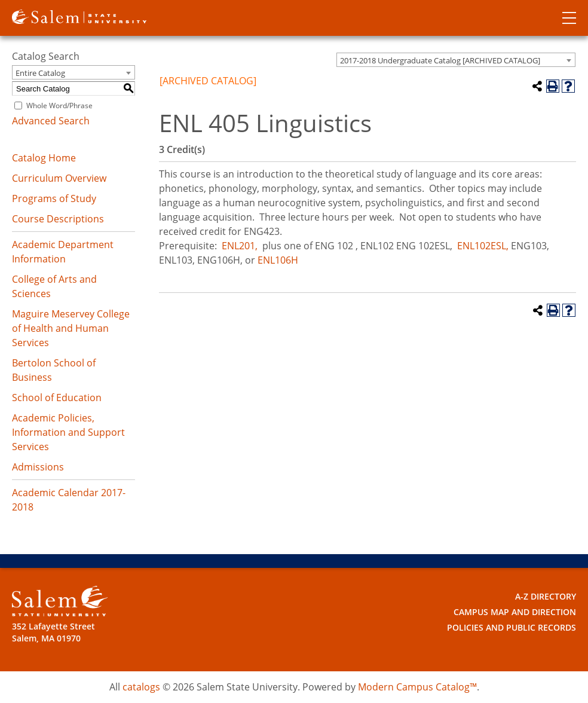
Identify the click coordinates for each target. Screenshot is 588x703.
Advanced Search (51, 121)
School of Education (57, 398)
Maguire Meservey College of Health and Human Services (71, 328)
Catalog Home (44, 158)
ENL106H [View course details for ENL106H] (278, 260)
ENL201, (240, 246)
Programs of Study (54, 198)
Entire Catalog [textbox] (40, 73)
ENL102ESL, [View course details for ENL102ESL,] (483, 246)
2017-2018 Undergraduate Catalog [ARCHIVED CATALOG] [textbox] (440, 60)
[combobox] (456, 60)
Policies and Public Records (512, 627)
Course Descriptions (58, 219)
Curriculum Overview (59, 178)
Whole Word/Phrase (59, 106)
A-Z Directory (546, 596)
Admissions (38, 467)
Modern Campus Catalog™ (417, 687)
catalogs (141, 687)
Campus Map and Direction (515, 612)
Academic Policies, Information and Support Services (68, 432)
